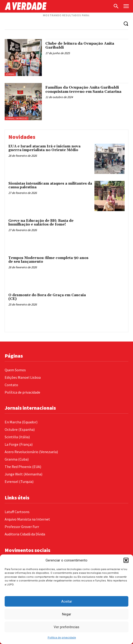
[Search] (126, 23)
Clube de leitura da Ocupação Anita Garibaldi (80, 46)
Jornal (10, 74)
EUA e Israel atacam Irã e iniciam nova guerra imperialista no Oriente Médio (44, 148)
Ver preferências (66, 627)
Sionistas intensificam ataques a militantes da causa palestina (50, 186)
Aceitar (67, 601)
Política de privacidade (62, 638)
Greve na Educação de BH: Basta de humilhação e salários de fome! (41, 223)
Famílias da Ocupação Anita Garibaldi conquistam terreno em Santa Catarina (83, 90)
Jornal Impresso (17, 118)
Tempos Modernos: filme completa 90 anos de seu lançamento (48, 260)
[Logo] (58, 6)
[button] (126, 560)
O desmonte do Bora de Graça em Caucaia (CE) (47, 297)
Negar (67, 614)
